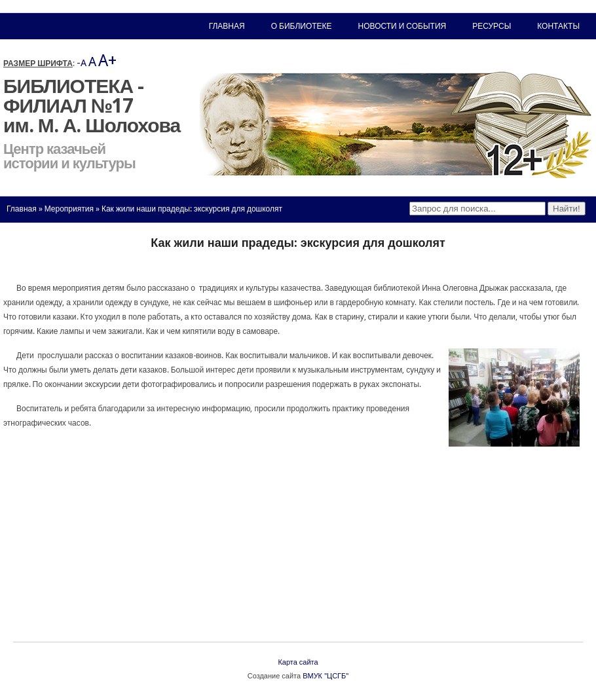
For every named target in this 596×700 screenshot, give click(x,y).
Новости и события (402, 26)
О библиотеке (302, 26)
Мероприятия (69, 209)
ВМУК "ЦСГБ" (326, 676)
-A (82, 63)
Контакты (558, 26)
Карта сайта (298, 662)
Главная (22, 209)
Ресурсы (492, 26)
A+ (107, 61)
